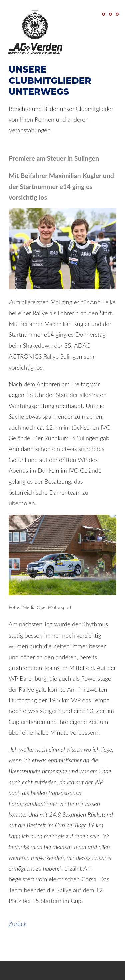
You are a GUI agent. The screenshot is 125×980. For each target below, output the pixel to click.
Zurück (17, 924)
